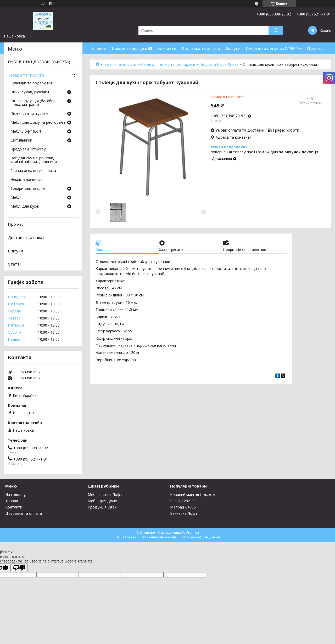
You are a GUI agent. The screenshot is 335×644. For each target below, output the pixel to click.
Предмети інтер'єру (28, 149)
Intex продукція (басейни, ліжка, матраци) (33, 103)
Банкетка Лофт (184, 513)
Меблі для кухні (25, 207)
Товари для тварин (28, 189)
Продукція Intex (102, 507)
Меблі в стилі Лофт (105, 494)
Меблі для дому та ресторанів (168, 64)
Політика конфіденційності (200, 537)
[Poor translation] (19, 568)
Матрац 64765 (183, 507)
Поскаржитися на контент (157, 537)
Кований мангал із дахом (193, 494)
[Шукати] (276, 31)
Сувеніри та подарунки (31, 83)
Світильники (21, 140)
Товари (12, 501)
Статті (14, 264)
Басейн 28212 (182, 501)
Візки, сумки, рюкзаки (30, 92)
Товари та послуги (129, 48)
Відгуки (233, 48)
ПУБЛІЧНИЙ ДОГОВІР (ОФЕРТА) (39, 62)
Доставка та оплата (201, 48)
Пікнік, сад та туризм (29, 114)
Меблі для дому (102, 501)
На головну (15, 494)
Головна (98, 48)
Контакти (167, 48)
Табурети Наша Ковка (219, 64)
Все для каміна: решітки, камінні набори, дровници (34, 160)
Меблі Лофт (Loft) (27, 132)
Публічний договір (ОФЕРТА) (274, 48)
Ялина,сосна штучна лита (33, 171)
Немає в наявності (27, 180)
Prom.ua (193, 532)
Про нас (315, 48)
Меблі (16, 198)
